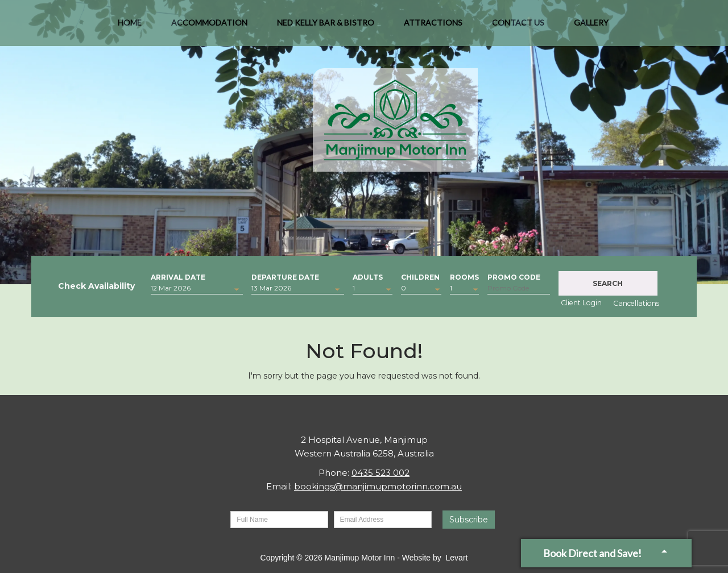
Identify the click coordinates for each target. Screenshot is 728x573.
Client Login (581, 303)
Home (130, 28)
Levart (457, 558)
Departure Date (285, 276)
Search (608, 283)
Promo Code (514, 276)
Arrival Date (178, 276)
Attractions (433, 28)
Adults (368, 276)
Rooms (464, 276)
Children (420, 276)
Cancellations (636, 303)
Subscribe (469, 520)
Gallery (591, 28)
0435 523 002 (380, 473)
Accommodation (209, 28)
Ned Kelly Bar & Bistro (326, 28)
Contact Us (518, 28)
